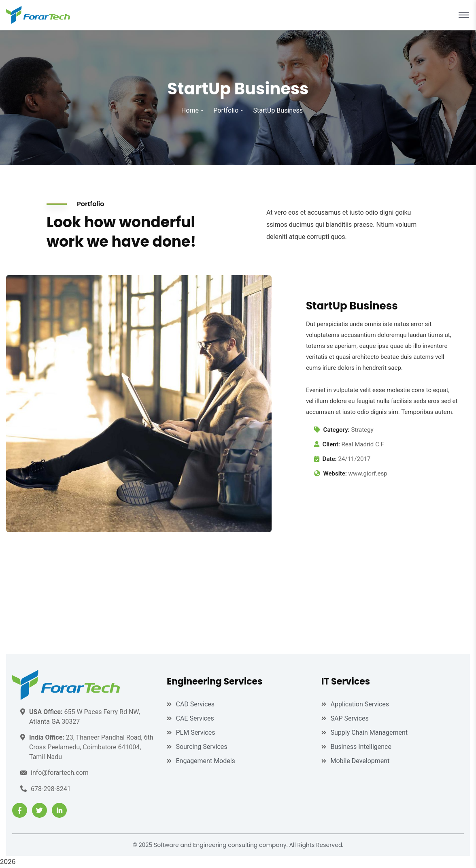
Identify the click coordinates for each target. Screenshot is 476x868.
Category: (337, 430)
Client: (331, 444)
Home (190, 110)
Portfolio (226, 110)
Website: (335, 473)
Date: (330, 459)
